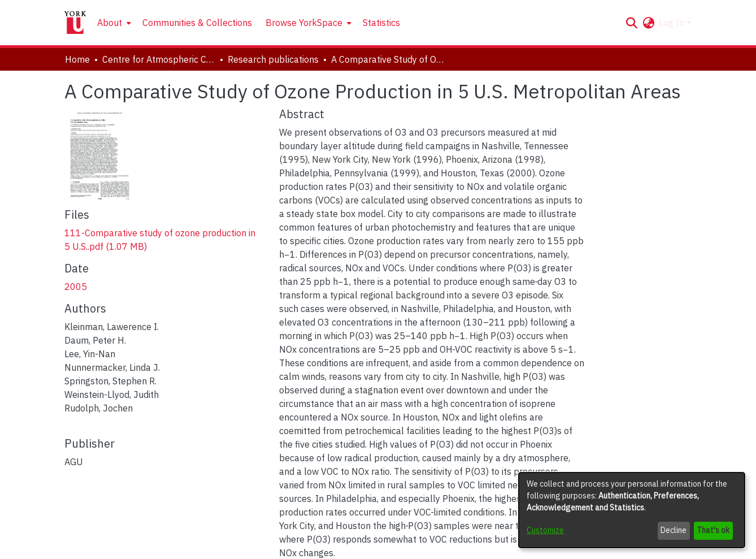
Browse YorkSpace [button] (304, 23)
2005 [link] (76, 287)
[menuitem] (113, 23)
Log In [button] (673, 23)
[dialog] (632, 510)
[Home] (75, 23)
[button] (631, 23)
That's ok (713, 530)
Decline (674, 530)
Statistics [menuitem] (381, 23)
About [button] (110, 23)
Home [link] (77, 59)
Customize (545, 530)
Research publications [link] (273, 59)
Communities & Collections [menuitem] (197, 23)
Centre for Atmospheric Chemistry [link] (159, 59)
